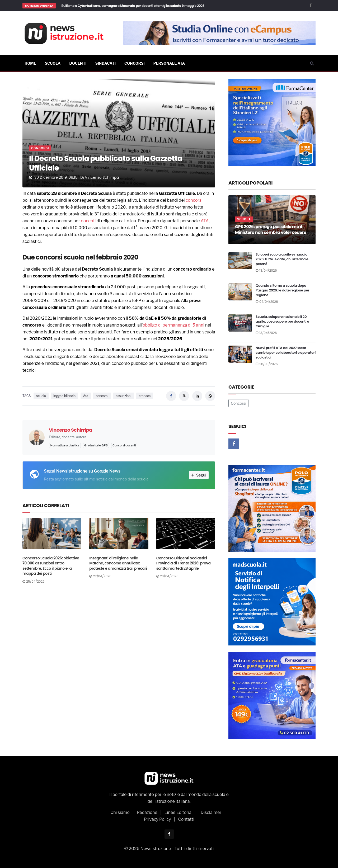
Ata (86, 396)
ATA (205, 221)
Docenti (78, 63)
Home (30, 63)
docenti (88, 221)
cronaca (145, 396)
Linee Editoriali (179, 812)
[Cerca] (312, 63)
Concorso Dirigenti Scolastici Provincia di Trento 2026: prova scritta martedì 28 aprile (184, 563)
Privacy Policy (157, 819)
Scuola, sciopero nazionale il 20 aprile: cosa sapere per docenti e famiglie (282, 321)
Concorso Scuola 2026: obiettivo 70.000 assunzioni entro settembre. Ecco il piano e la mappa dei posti (51, 566)
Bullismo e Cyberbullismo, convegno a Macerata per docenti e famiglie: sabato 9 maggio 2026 (133, 6)
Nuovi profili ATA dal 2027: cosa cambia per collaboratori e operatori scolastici (286, 353)
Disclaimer (211, 812)
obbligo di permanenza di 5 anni (173, 325)
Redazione (147, 812)
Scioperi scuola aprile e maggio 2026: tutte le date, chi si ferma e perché (282, 259)
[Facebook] (311, 5)
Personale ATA (169, 63)
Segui (199, 475)
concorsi (194, 200)
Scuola (53, 63)
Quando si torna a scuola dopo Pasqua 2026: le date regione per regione (282, 290)
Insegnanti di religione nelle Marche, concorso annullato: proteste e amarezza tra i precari (118, 563)
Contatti (186, 819)
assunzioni (124, 396)
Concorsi (135, 63)
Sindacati (105, 63)
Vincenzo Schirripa (102, 177)
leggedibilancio (64, 396)
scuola (41, 396)
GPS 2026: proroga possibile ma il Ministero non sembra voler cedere (271, 230)
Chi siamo (120, 812)
